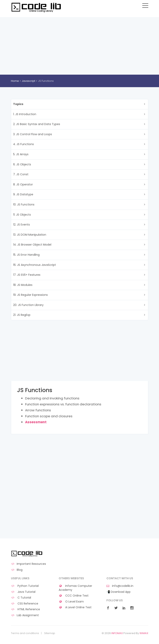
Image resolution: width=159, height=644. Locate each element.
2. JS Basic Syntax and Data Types (37, 124)
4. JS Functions (23, 144)
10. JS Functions (24, 204)
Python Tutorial (25, 586)
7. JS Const (21, 174)
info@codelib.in (120, 586)
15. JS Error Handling (26, 255)
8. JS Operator (23, 184)
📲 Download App (119, 592)
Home (15, 81)
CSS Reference (25, 604)
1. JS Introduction (25, 114)
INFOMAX (117, 633)
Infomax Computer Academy (76, 588)
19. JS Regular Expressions (30, 295)
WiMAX (144, 633)
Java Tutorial (23, 592)
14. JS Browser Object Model (32, 245)
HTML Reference (26, 609)
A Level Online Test (75, 607)
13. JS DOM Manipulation (30, 235)
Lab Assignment (25, 615)
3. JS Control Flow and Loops (33, 134)
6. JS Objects (22, 164)
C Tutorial (21, 598)
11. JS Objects (22, 215)
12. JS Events (21, 225)
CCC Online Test (74, 596)
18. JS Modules (23, 285)
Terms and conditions (25, 633)
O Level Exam (71, 602)
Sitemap (50, 633)
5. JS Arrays (21, 154)
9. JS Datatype (23, 194)
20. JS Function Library (28, 305)
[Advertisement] (79, 45)
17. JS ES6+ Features (27, 275)
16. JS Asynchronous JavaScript (35, 265)
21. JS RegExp (22, 315)
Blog (17, 570)
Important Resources (29, 564)
